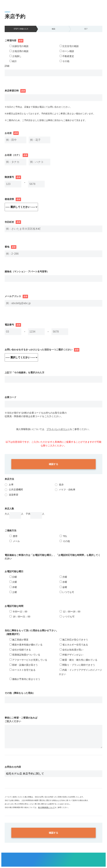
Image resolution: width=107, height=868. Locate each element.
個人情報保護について (46, 807)
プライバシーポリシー (58, 429)
